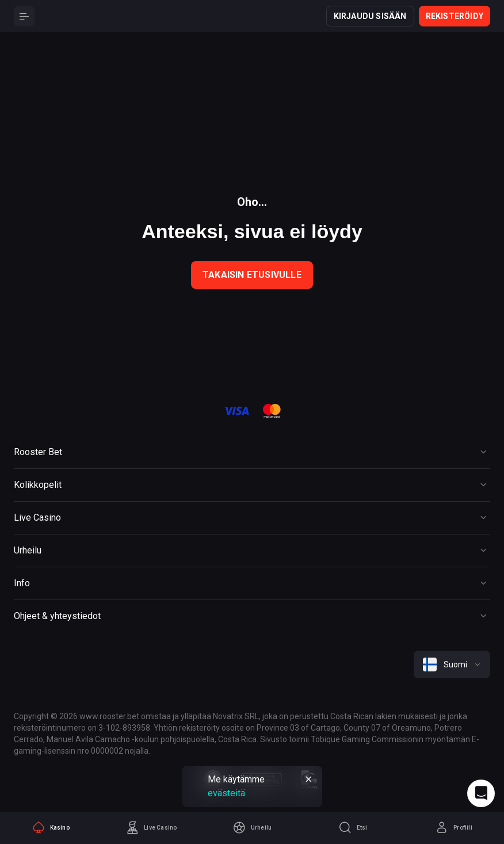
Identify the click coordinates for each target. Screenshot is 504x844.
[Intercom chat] (481, 793)
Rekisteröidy (455, 16)
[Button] (24, 16)
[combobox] (452, 664)
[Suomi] (452, 664)
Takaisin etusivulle (252, 275)
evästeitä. (227, 793)
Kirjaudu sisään (370, 16)
